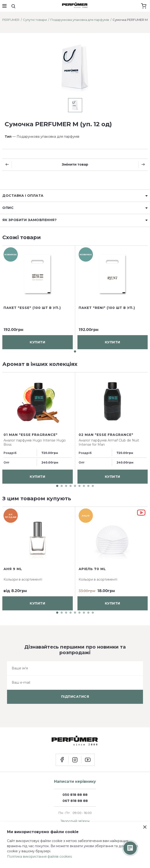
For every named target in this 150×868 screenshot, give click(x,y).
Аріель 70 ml (92, 569)
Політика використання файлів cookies (39, 857)
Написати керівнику (75, 781)
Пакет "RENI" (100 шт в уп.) (107, 308)
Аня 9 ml (13, 569)
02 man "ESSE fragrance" (106, 435)
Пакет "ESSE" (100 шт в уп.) (32, 308)
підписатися (75, 697)
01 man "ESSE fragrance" (31, 435)
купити (37, 342)
